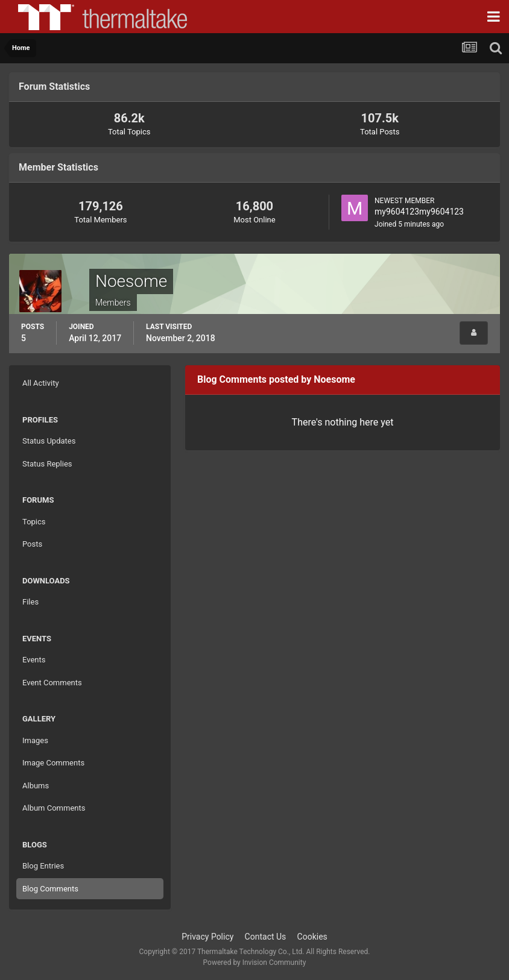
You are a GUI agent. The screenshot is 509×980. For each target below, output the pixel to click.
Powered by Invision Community (255, 963)
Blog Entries (43, 866)
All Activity (41, 383)
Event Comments (52, 683)
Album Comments (54, 808)
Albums (36, 786)
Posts (32, 544)
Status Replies (47, 464)
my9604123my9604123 (419, 212)
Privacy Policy (207, 937)
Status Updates (49, 441)
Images (35, 740)
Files (30, 602)
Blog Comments (50, 889)
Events (34, 660)
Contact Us (266, 937)
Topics (34, 522)
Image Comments (53, 763)
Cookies (312, 937)
